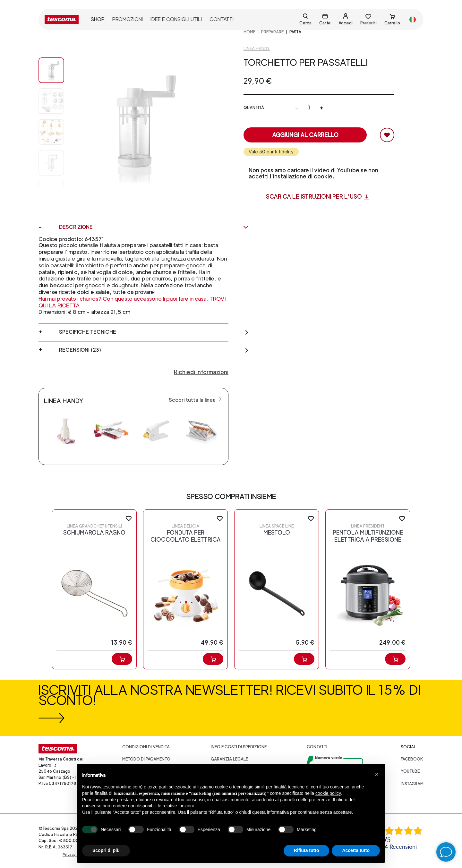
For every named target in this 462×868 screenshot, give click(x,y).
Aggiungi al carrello (305, 135)
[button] (377, 774)
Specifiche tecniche (154, 332)
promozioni (128, 19)
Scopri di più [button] (106, 850)
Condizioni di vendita (146, 747)
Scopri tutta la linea (196, 400)
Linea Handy (257, 49)
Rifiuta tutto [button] (307, 850)
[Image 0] (51, 70)
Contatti (317, 747)
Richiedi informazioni (201, 372)
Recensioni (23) (154, 350)
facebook (412, 759)
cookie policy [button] (328, 793)
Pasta (295, 32)
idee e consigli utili (176, 19)
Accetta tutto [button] (356, 850)
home (249, 32)
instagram (412, 784)
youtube (410, 771)
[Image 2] (51, 132)
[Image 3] (51, 163)
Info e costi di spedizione (239, 747)
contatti (222, 19)
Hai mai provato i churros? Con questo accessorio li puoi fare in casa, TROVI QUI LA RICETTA (132, 302)
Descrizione (154, 227)
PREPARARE (272, 32)
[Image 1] (51, 101)
